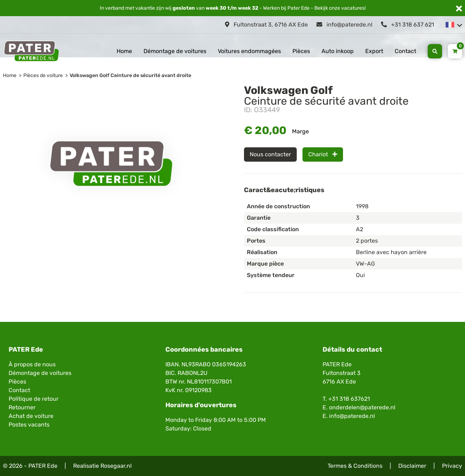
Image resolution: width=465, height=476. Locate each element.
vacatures (353, 8)
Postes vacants (29, 425)
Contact (405, 51)
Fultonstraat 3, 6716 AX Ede (266, 25)
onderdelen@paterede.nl (362, 407)
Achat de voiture (31, 416)
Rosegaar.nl (116, 466)
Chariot (323, 154)
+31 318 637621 (349, 399)
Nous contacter (270, 154)
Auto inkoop (338, 51)
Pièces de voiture (43, 75)
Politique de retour (34, 399)
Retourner (22, 407)
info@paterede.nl (344, 25)
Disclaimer (412, 466)
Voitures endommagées (249, 51)
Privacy (452, 466)
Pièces (301, 51)
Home (124, 51)
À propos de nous (32, 364)
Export (374, 51)
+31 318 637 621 (408, 25)
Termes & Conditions (355, 466)
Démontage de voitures (175, 51)
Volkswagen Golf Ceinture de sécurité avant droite (130, 75)
